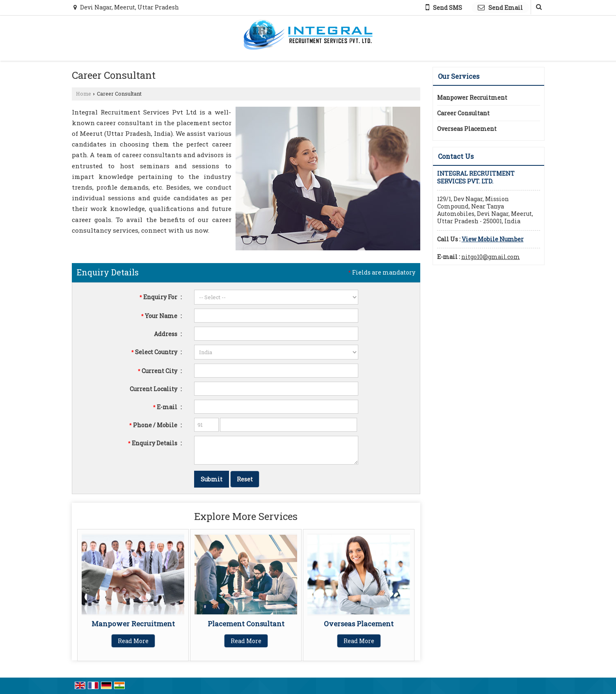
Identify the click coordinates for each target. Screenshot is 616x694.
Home (84, 94)
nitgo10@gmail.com (491, 257)
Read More (133, 641)
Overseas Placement (359, 624)
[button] (493, 239)
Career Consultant (463, 113)
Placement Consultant (246, 624)
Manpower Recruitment (133, 624)
